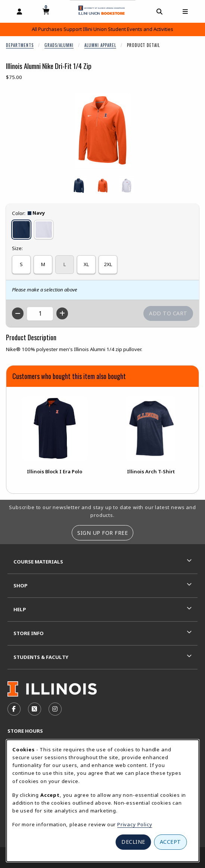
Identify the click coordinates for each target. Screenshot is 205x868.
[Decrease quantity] (18, 313)
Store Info (29, 633)
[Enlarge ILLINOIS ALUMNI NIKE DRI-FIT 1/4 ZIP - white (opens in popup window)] (127, 186)
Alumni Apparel (100, 45)
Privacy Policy (135, 824)
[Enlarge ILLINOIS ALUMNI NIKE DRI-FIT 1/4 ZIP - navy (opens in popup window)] (79, 186)
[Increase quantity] (62, 313)
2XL (108, 264)
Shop (21, 585)
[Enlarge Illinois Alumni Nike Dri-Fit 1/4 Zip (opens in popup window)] (103, 130)
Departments (20, 45)
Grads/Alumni (59, 45)
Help (20, 609)
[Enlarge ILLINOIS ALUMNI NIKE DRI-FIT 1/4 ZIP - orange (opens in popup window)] (103, 186)
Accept (170, 842)
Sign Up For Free (102, 533)
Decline (133, 842)
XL (86, 264)
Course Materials (38, 562)
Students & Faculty (41, 657)
